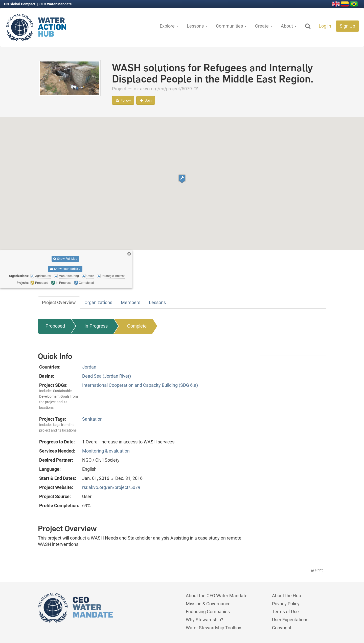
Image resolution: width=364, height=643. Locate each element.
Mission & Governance (208, 604)
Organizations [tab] (98, 302)
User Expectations (290, 620)
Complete (137, 326)
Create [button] (264, 26)
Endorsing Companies (208, 612)
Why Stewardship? (204, 620)
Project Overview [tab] (59, 302)
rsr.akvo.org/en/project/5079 (166, 89)
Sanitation (92, 419)
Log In (325, 26)
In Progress (96, 326)
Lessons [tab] (157, 302)
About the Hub (287, 596)
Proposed (55, 326)
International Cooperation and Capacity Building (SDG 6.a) (140, 385)
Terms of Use (285, 612)
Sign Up (347, 26)
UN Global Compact (20, 4)
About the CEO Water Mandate (217, 596)
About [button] (289, 26)
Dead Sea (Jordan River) (107, 376)
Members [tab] (131, 302)
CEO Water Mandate (56, 4)
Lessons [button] (197, 26)
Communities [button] (231, 26)
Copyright (282, 628)
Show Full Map (65, 259)
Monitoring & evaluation (106, 451)
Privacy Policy (286, 604)
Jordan (89, 367)
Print (316, 570)
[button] (182, 179)
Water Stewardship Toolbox (213, 628)
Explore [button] (169, 26)
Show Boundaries (65, 269)
